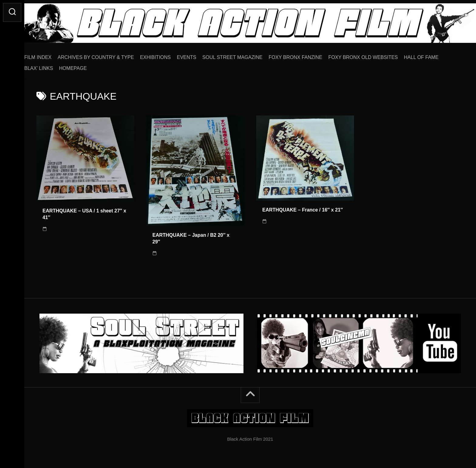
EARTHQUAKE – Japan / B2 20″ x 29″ (191, 236)
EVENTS (199, 55)
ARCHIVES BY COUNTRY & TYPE (108, 55)
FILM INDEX (50, 55)
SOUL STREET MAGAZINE (245, 55)
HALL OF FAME (433, 55)
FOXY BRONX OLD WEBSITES (375, 55)
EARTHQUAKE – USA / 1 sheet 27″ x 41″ (84, 212)
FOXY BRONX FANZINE (308, 55)
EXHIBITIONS (167, 55)
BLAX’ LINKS (51, 66)
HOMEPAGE (85, 66)
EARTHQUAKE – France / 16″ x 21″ (303, 208)
